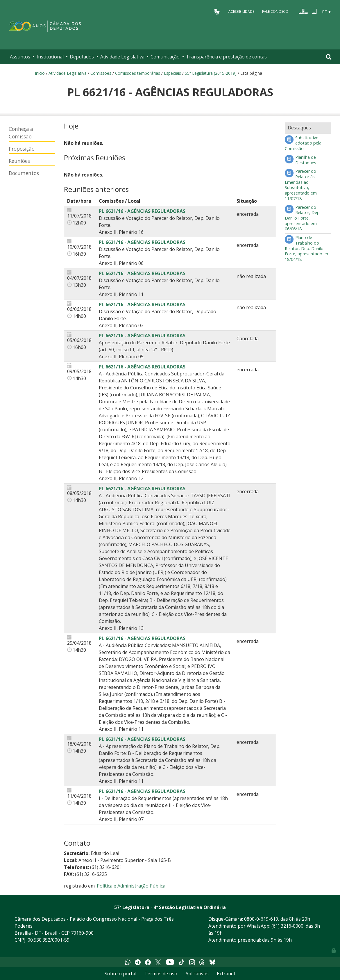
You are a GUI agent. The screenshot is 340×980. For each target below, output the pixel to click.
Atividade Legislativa (122, 57)
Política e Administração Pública (131, 886)
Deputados (82, 57)
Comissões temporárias (138, 73)
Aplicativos (197, 974)
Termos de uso (161, 974)
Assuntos (20, 57)
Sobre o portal (120, 974)
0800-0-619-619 (261, 919)
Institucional (50, 57)
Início (40, 73)
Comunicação (165, 57)
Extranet (226, 974)
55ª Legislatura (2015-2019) (211, 73)
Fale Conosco (275, 11)
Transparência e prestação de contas (226, 57)
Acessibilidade (241, 11)
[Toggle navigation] (329, 57)
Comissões (101, 73)
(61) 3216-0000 (287, 926)
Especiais (172, 73)
